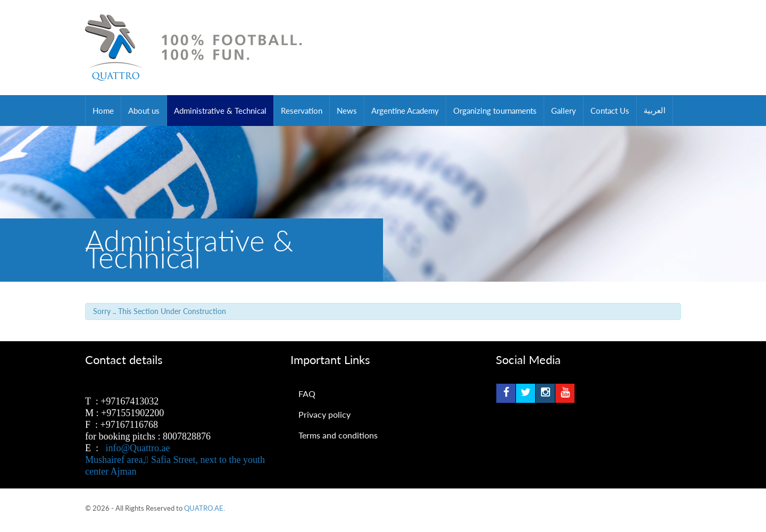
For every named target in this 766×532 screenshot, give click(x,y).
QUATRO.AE (204, 508)
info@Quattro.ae (138, 448)
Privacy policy (324, 414)
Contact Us (610, 111)
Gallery (564, 111)
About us (144, 111)
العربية (655, 111)
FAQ (307, 394)
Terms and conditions (338, 435)
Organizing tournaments (495, 111)
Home (103, 111)
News (347, 111)
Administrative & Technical (220, 111)
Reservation (302, 111)
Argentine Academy (405, 111)
